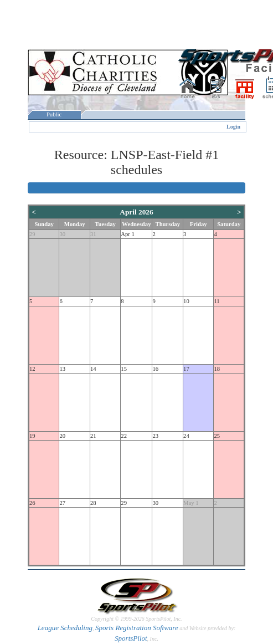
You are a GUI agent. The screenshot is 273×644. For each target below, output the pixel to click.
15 (124, 369)
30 (62, 234)
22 (124, 436)
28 (93, 503)
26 (32, 503)
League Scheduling (65, 628)
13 (62, 369)
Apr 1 (128, 234)
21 (93, 436)
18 (217, 369)
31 (93, 234)
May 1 (191, 503)
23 (155, 436)
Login (233, 127)
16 (155, 369)
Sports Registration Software (137, 628)
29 (32, 234)
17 (186, 369)
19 (32, 436)
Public (54, 114)
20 (62, 436)
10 (186, 301)
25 (217, 436)
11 (217, 301)
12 (32, 369)
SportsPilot (131, 638)
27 (62, 503)
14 (93, 369)
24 (186, 436)
